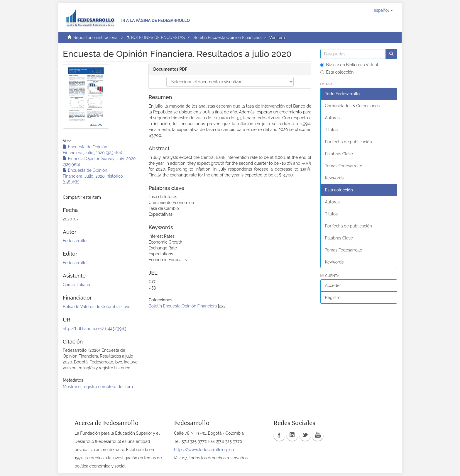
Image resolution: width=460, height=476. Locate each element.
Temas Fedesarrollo (344, 166)
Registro (333, 297)
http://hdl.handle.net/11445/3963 (94, 329)
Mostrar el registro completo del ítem (98, 387)
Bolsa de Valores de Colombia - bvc (97, 307)
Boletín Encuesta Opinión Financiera (228, 38)
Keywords (334, 178)
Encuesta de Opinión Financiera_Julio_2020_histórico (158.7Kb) (93, 176)
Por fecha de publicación (349, 142)
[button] (383, 10)
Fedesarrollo (75, 241)
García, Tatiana (76, 285)
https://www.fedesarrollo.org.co (204, 450)
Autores (332, 118)
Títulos (331, 130)
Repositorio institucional (96, 38)
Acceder (333, 285)
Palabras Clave (339, 154)
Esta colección (337, 72)
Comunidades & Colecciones (352, 106)
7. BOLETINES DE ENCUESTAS (156, 38)
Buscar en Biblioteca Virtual (349, 65)
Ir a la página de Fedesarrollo (155, 21)
